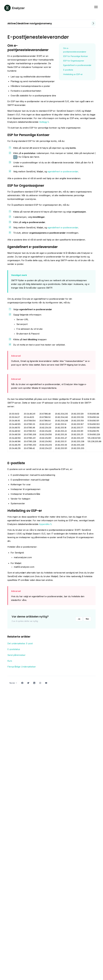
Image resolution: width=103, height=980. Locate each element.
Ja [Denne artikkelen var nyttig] (79, 619)
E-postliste (68, 70)
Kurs (10, 661)
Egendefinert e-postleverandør (77, 65)
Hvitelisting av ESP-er (73, 74)
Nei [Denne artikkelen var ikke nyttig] (87, 619)
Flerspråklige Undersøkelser (22, 667)
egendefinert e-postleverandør (63, 172)
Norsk (13, 683)
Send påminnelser (16, 655)
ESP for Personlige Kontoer (76, 56)
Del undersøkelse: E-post (20, 643)
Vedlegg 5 (44, 122)
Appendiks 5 (45, 524)
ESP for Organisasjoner (74, 61)
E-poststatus (14, 649)
